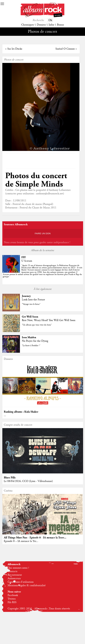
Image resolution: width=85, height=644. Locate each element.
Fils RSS (12, 603)
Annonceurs (14, 579)
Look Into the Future (33, 300)
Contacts (12, 572)
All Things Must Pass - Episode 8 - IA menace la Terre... (35, 538)
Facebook (13, 596)
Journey (26, 296)
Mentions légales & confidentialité (27, 587)
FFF (23, 257)
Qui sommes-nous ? (18, 569)
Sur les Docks (14, 49)
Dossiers (41, 25)
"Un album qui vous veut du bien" (36, 325)
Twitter (12, 600)
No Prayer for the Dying (35, 341)
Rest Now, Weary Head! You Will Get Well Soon (48, 320)
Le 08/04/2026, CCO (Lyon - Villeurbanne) (28, 482)
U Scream (26, 261)
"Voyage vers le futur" (31, 304)
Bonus (60, 25)
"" (42, 271)
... (5, 416)
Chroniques (28, 25)
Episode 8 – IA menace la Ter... (21, 542)
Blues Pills (9, 478)
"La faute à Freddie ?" (31, 346)
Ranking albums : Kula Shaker (21, 412)
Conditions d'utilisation (21, 583)
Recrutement (15, 576)
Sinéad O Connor (65, 49)
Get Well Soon (30, 317)
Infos (51, 25)
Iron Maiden (29, 337)
